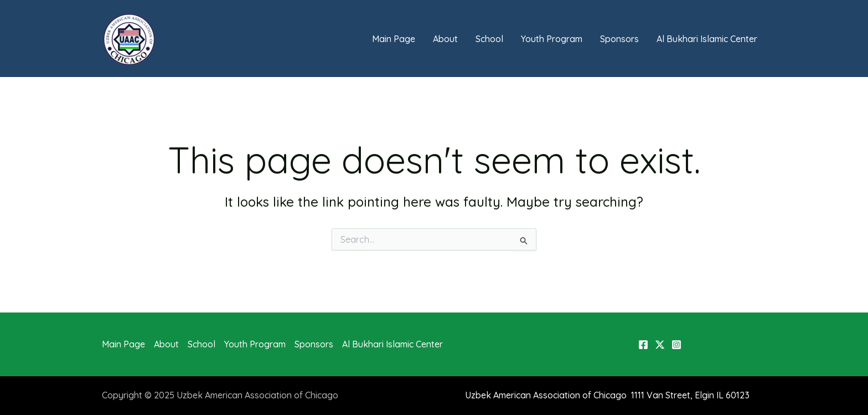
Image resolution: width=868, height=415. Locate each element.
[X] (660, 345)
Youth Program (552, 39)
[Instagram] (676, 345)
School (489, 39)
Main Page (394, 39)
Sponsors (619, 39)
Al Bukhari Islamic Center (707, 39)
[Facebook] (643, 345)
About (445, 39)
